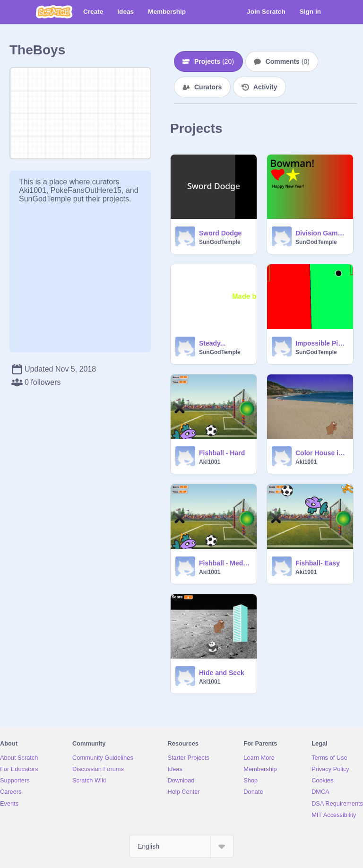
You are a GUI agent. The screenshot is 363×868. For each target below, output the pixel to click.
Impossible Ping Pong (321, 343)
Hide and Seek (222, 673)
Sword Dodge (220, 233)
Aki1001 (210, 462)
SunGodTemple (220, 242)
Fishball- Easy (318, 563)
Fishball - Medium (225, 563)
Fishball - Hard (222, 453)
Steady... (212, 343)
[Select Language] (181, 846)
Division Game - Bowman (321, 233)
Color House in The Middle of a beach (321, 453)
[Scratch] (54, 12)
